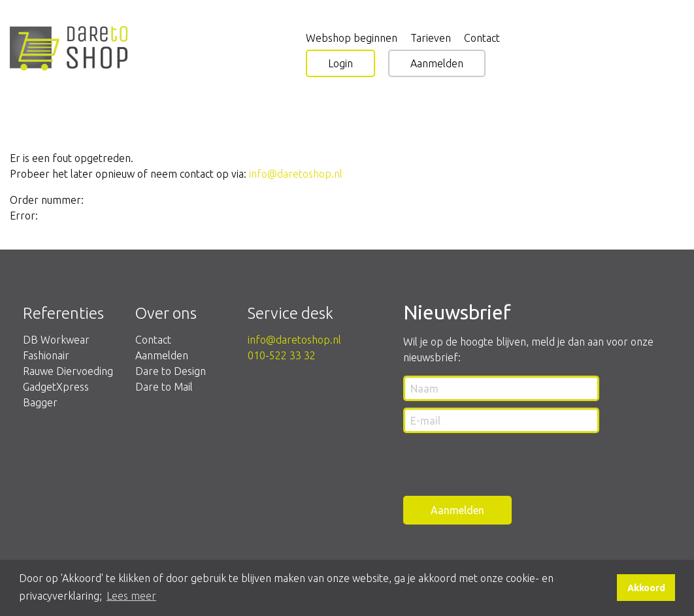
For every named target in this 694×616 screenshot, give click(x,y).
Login (340, 63)
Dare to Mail (164, 387)
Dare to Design (171, 371)
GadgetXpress (56, 387)
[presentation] (503, 465)
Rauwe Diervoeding (68, 371)
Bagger (40, 402)
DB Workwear (56, 340)
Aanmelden (437, 63)
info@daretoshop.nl (296, 174)
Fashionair (46, 355)
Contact (153, 340)
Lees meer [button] (131, 596)
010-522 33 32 (282, 355)
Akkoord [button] (646, 588)
